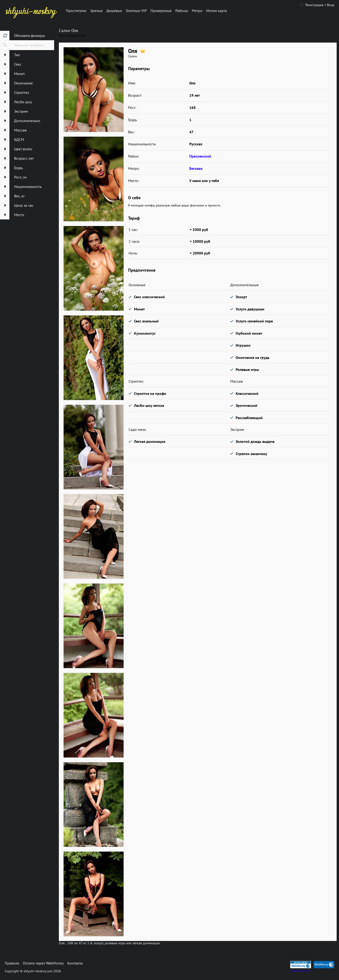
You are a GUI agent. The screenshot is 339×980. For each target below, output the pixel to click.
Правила (12, 963)
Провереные (161, 11)
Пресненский (200, 156)
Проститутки (76, 11)
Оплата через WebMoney (43, 963)
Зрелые (96, 11)
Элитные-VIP (136, 11)
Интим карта (217, 11)
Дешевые (114, 11)
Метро (197, 11)
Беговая (196, 168)
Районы (182, 11)
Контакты (75, 963)
